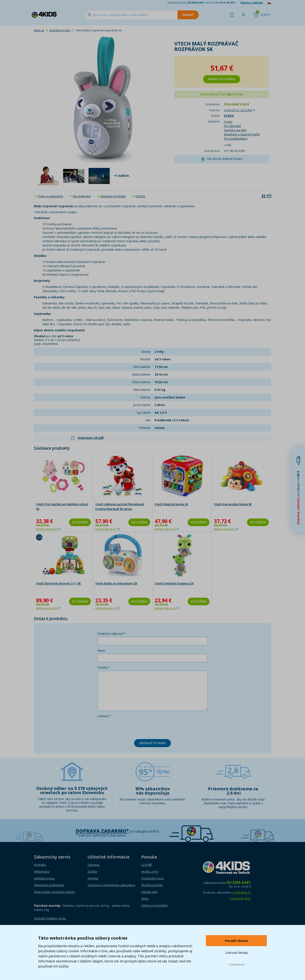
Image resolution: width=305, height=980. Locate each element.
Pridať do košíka (222, 79)
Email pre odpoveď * (112, 634)
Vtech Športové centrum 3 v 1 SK (58, 583)
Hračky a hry (150, 871)
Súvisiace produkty (113, 196)
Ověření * (104, 716)
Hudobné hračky (60, 30)
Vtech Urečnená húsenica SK (174, 583)
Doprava (93, 865)
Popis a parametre (50, 196)
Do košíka (80, 522)
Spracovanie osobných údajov (54, 892)
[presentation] (130, 728)
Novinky (93, 878)
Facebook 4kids (240, 898)
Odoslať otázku (152, 743)
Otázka (140, 196)
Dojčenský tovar (152, 878)
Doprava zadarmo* (102, 831)
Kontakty (40, 865)
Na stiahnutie (82, 196)
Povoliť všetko (236, 941)
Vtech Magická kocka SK (171, 504)
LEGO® (146, 865)
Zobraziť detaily (236, 952)
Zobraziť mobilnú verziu (50, 918)
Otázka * (104, 667)
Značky (92, 871)
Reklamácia (42, 871)
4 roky (228, 122)
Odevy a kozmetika (154, 905)
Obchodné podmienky (49, 885)
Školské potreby (152, 885)
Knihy (145, 899)
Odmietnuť (236, 964)
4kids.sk (39, 30)
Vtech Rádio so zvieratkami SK (116, 583)
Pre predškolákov (236, 139)
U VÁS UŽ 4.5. (238, 110)
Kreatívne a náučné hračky (242, 134)
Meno (101, 650)
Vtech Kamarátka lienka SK (233, 504)
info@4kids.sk (242, 892)
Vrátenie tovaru (44, 878)
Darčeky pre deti (235, 130)
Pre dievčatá (232, 126)
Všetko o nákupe (252, 3)
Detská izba (149, 892)
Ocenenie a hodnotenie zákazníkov (111, 885)
